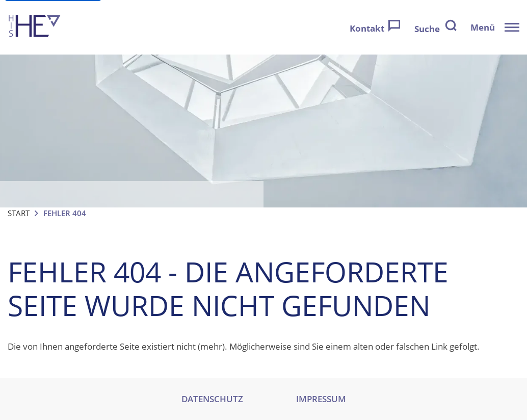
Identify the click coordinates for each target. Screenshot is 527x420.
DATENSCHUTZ (212, 399)
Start (19, 213)
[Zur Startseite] (35, 27)
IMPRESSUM (321, 399)
